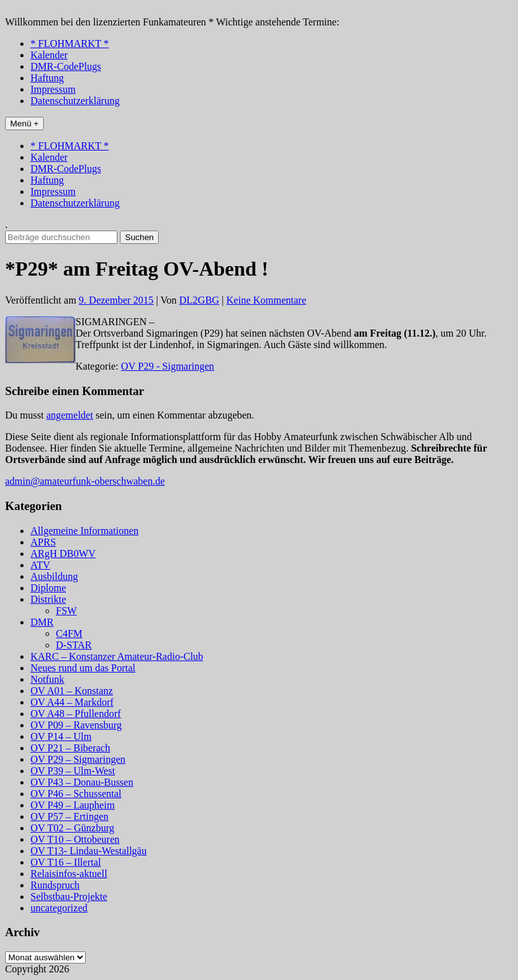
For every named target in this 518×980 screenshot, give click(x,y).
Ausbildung (54, 576)
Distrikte (48, 599)
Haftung (47, 78)
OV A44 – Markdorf (72, 702)
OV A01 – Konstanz (72, 691)
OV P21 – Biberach (70, 748)
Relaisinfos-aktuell (69, 874)
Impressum (53, 89)
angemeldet (70, 415)
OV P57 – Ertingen (70, 816)
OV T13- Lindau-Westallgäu (89, 851)
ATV (40, 565)
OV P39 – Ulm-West (73, 771)
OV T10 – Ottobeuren (75, 839)
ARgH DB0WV (63, 554)
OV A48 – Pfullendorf (76, 714)
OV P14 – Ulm (61, 736)
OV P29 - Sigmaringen (168, 366)
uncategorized (59, 908)
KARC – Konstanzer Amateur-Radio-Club (117, 656)
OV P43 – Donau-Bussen (82, 782)
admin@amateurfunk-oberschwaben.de (85, 481)
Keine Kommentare (267, 300)
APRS (43, 542)
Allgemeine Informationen (84, 531)
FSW (66, 611)
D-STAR (74, 645)
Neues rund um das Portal (83, 668)
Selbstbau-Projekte (69, 896)
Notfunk (47, 679)
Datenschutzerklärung (75, 101)
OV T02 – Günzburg (72, 828)
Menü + (24, 124)
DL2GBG (199, 300)
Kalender (49, 55)
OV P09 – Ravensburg (76, 725)
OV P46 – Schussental (76, 794)
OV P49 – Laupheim (73, 805)
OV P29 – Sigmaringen (78, 759)
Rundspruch (55, 885)
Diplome (48, 588)
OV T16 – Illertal (66, 862)
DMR (42, 622)
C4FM (69, 634)
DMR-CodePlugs (66, 66)
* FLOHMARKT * (70, 44)
